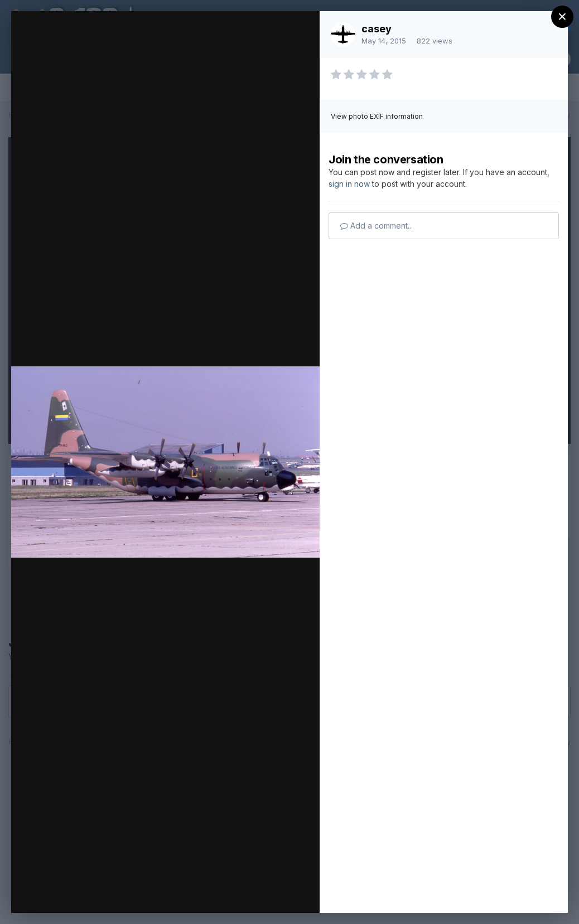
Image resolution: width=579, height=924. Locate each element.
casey (377, 29)
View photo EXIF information (377, 116)
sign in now (349, 184)
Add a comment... (377, 226)
